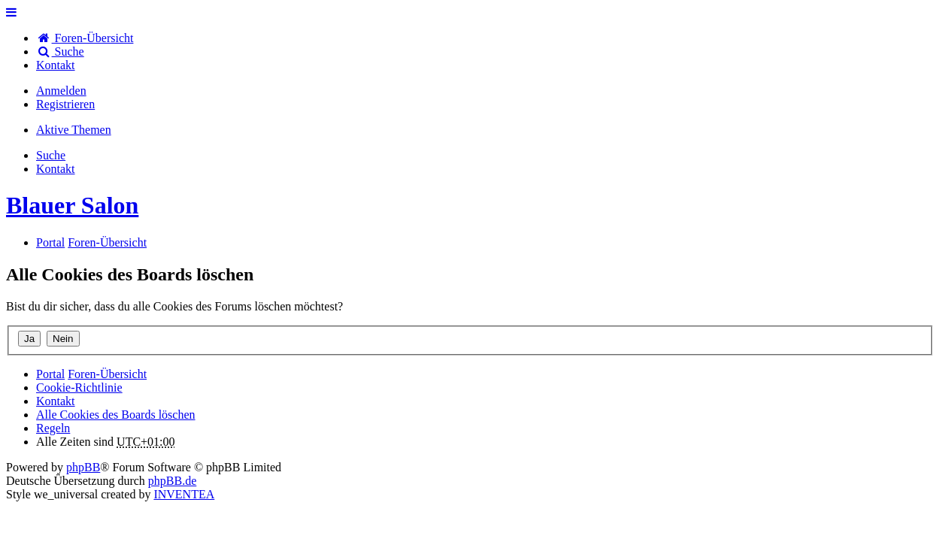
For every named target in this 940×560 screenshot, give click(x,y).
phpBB (83, 467)
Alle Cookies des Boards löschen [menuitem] (116, 415)
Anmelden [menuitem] (61, 91)
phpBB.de (172, 481)
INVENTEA (184, 494)
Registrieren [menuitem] (65, 104)
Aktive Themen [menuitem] (74, 130)
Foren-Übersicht (107, 374)
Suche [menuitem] (60, 51)
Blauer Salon (72, 205)
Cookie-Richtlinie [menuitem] (79, 387)
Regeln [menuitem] (53, 428)
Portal (50, 242)
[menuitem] (56, 65)
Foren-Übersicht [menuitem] (85, 38)
